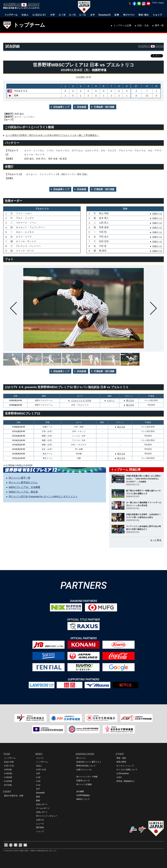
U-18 (38, 777)
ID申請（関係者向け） (126, 781)
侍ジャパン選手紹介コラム (23, 482)
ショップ (40, 831)
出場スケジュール (84, 770)
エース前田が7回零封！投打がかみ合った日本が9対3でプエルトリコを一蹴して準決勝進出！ (52, 135)
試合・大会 (143, 25)
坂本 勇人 (104, 218)
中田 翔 (103, 232)
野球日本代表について (86, 766)
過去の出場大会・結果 (14, 796)
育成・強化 (121, 758)
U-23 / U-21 (9, 766)
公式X (119, 777)
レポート (111, 400)
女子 (38, 789)
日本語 (154, 3)
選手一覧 (159, 25)
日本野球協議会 (83, 795)
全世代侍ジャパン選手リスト (89, 762)
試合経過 (82, 107)
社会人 (39, 766)
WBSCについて (83, 799)
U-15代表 (8, 777)
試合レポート (42, 804)
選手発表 (40, 827)
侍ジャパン (81, 758)
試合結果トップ (61, 107)
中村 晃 (103, 246)
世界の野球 (121, 762)
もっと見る (156, 540)
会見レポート (42, 812)
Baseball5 (40, 793)
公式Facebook (123, 773)
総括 (38, 797)
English (161, 3)
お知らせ (40, 820)
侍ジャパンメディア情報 (87, 777)
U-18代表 (8, 773)
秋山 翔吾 (104, 213)
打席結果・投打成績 (104, 107)
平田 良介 (104, 237)
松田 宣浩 (104, 241)
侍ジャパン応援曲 (84, 784)
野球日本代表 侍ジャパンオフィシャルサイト (22, 6)
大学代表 (8, 770)
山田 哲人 (104, 223)
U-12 (38, 785)
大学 (38, 773)
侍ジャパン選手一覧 (20, 478)
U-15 (38, 781)
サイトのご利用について (127, 770)
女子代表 (8, 785)
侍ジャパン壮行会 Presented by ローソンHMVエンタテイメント (43, 496)
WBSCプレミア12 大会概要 (24, 487)
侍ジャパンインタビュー (47, 816)
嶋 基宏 (103, 251)
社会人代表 (9, 762)
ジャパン (40, 758)
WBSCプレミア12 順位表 (23, 492)
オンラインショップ (125, 766)
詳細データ (157, 214)
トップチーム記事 (122, 25)
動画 (38, 800)
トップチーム (29, 25)
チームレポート (43, 808)
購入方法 (130, 400)
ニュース (40, 824)
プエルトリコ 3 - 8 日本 (81, 400)
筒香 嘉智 (104, 227)
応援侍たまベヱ (83, 781)
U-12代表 (8, 781)
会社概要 (80, 791)
